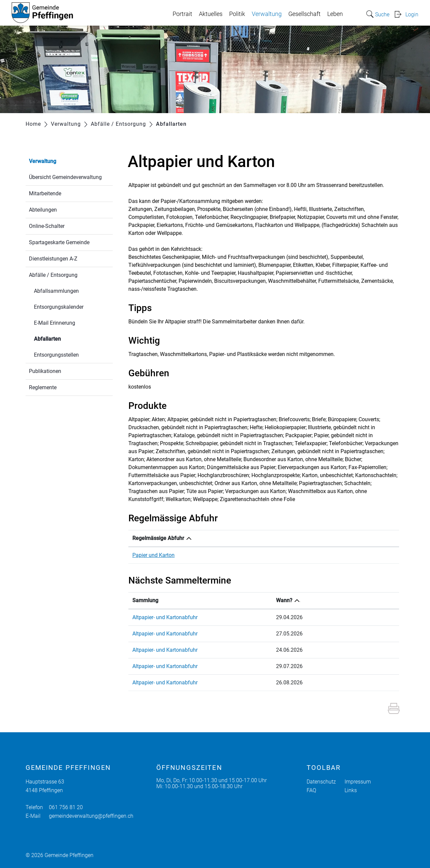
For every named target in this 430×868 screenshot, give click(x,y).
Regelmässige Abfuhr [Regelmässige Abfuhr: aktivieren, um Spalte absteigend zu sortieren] (158, 538)
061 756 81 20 (66, 807)
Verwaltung (267, 14)
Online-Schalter (47, 226)
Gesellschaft (304, 14)
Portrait (182, 14)
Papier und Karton (153, 555)
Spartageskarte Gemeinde (59, 242)
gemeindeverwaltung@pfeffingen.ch (91, 816)
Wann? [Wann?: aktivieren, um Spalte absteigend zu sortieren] (324, 600)
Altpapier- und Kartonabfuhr (165, 617)
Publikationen (45, 371)
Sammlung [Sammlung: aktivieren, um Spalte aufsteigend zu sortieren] (145, 600)
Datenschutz (321, 782)
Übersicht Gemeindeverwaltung (65, 177)
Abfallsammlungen (56, 291)
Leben (335, 14)
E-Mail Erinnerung (55, 323)
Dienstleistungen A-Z (53, 259)
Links (351, 790)
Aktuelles (211, 14)
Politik (237, 14)
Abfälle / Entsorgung (53, 275)
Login (412, 14)
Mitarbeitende (45, 193)
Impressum (358, 782)
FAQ (311, 790)
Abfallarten (63, 338)
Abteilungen (43, 210)
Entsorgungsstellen (56, 355)
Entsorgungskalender (59, 307)
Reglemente (43, 387)
